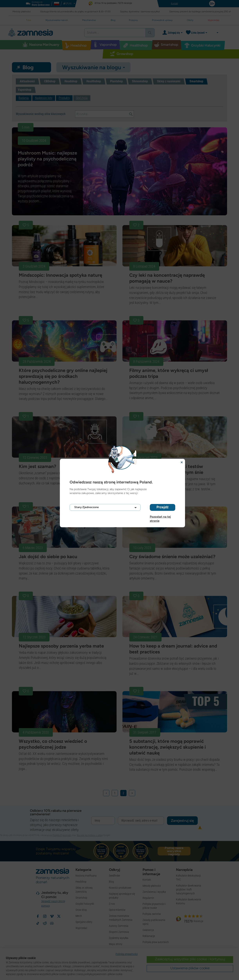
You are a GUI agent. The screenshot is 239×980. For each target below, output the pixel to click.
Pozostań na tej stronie (160, 517)
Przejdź (163, 507)
